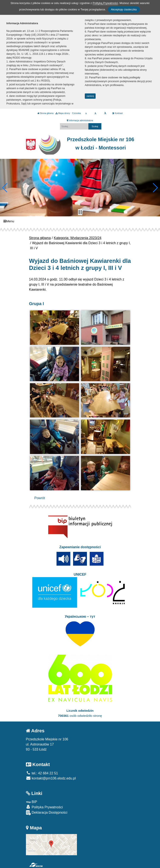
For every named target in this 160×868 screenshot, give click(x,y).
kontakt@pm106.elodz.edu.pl (51, 778)
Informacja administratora (80, 120)
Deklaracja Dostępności (47, 813)
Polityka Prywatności (44, 807)
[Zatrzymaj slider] (80, 212)
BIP (32, 802)
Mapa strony (63, 113)
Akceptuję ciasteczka (124, 9)
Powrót (40, 498)
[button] (5, 188)
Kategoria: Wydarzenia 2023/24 (78, 238)
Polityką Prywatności (105, 3)
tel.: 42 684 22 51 (42, 773)
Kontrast (117, 113)
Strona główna (45, 113)
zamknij (90, 96)
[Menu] (80, 221)
